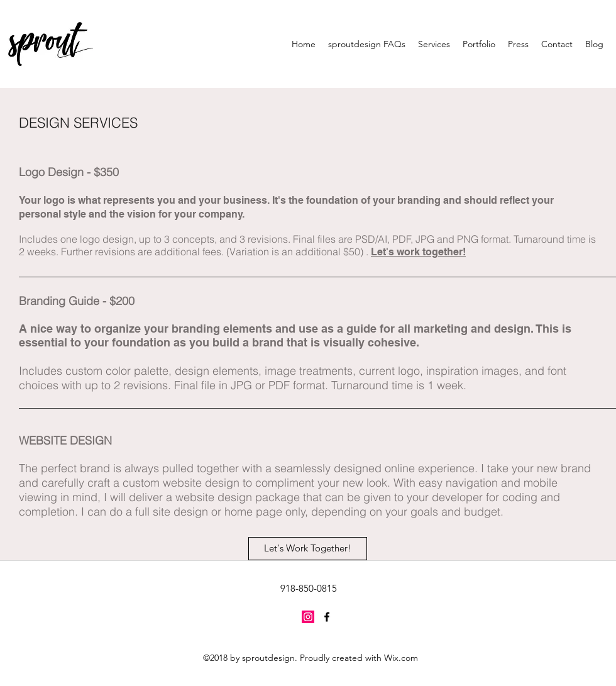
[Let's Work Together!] (308, 549)
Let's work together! (418, 252)
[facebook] (327, 617)
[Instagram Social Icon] (308, 617)
